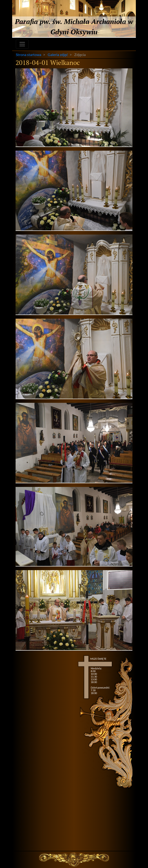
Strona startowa (29, 55)
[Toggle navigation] (22, 44)
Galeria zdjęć (58, 55)
